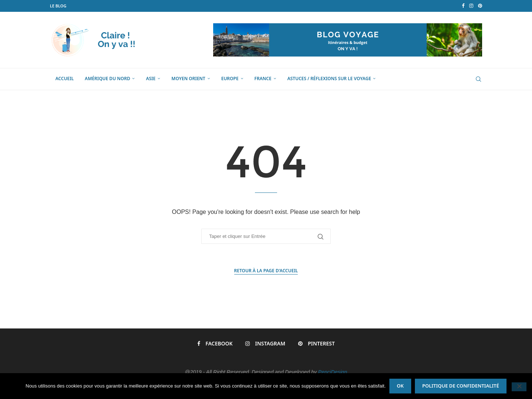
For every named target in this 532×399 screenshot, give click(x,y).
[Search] (478, 79)
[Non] (519, 387)
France (263, 79)
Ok (400, 386)
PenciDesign (333, 372)
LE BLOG (58, 6)
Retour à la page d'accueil (266, 271)
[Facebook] (463, 6)
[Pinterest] (480, 6)
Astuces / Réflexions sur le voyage (329, 79)
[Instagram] (471, 6)
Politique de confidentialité (461, 386)
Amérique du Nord (108, 79)
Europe (230, 79)
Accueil (65, 79)
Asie (151, 79)
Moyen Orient (188, 79)
